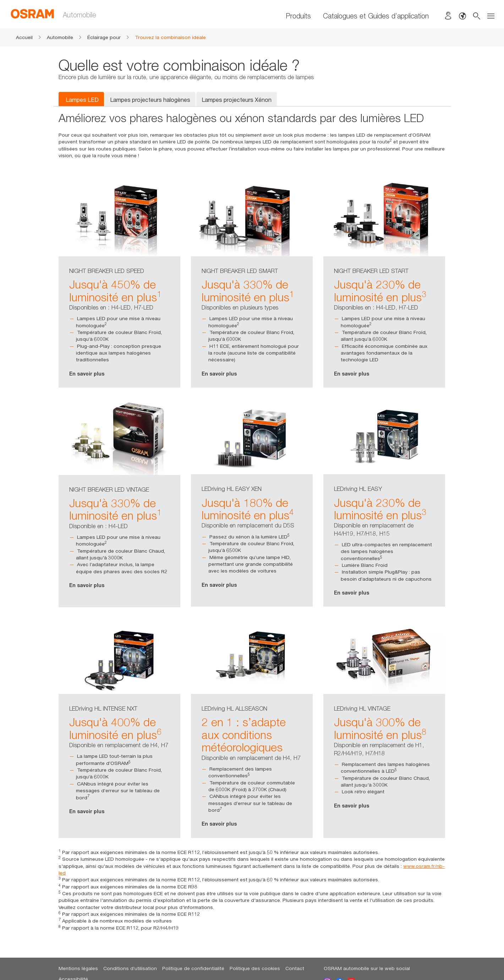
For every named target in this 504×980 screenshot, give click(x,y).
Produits (298, 16)
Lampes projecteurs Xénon (237, 100)
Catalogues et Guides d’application (376, 16)
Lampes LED (82, 100)
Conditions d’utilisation (130, 968)
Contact (295, 968)
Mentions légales (78, 968)
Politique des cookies (255, 968)
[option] (119, 284)
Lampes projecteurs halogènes (150, 100)
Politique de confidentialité (193, 968)
